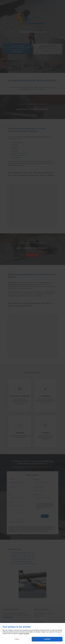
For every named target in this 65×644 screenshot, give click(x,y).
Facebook (26, 634)
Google (21, 634)
